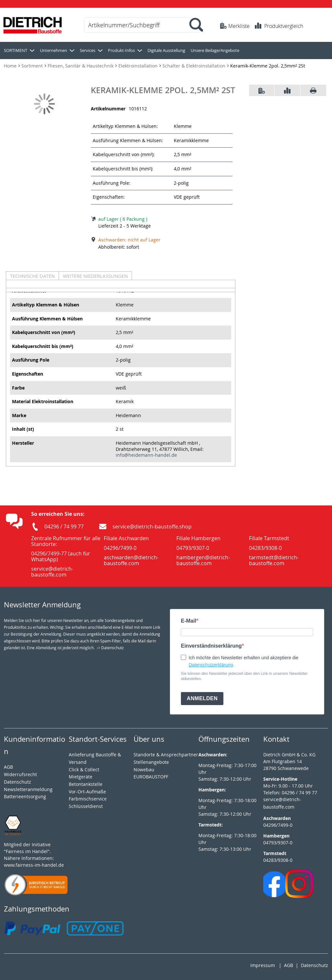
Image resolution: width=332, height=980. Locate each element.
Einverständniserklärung (211, 646)
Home (11, 66)
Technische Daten (32, 276)
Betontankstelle (86, 784)
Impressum (263, 965)
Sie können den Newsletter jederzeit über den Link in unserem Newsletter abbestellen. (244, 676)
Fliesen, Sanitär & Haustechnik (81, 66)
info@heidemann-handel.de (146, 455)
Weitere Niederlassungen (95, 276)
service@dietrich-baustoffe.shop (152, 527)
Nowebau (144, 769)
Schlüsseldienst (86, 806)
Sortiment (33, 66)
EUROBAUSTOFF (151, 777)
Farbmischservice (88, 799)
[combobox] (142, 25)
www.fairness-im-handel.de (34, 865)
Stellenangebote (151, 762)
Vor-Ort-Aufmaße (87, 792)
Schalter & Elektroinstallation (195, 66)
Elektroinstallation (139, 66)
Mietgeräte (81, 777)
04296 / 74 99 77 (64, 527)
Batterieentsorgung (25, 796)
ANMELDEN (202, 698)
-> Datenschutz (110, 648)
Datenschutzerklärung (211, 665)
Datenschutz (314, 965)
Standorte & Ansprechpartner (166, 755)
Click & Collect (84, 769)
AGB (8, 767)
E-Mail (189, 621)
